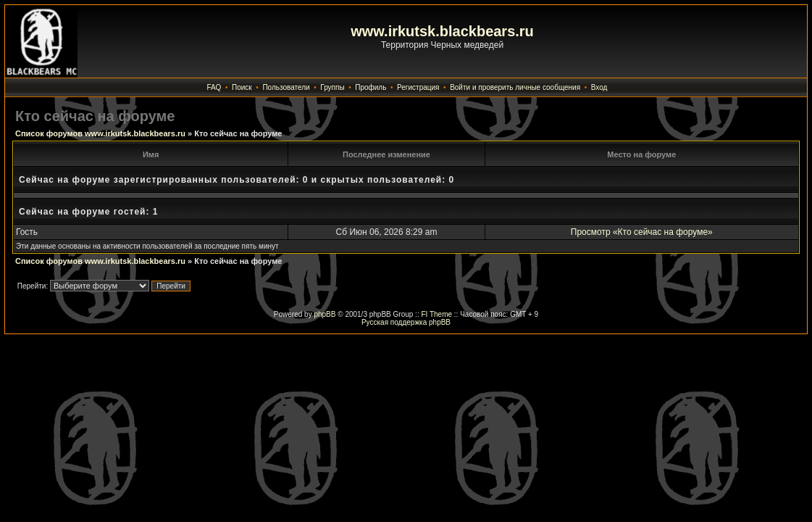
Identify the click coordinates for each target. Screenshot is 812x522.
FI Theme (436, 314)
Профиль (371, 87)
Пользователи (286, 87)
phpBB (325, 314)
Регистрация (418, 87)
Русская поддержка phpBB (406, 322)
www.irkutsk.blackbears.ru (442, 31)
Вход (599, 87)
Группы (332, 87)
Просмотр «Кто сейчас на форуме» (642, 232)
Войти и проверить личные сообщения (515, 87)
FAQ (214, 87)
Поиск (242, 87)
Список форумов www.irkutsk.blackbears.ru (100, 133)
